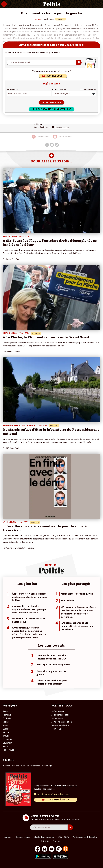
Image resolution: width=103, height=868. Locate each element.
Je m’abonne (57, 718)
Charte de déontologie (44, 837)
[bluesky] (45, 849)
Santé (5, 746)
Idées (5, 725)
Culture (6, 729)
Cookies (56, 841)
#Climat (6, 766)
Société (6, 722)
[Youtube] (52, 849)
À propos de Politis (60, 725)
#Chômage (47, 766)
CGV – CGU (63, 837)
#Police (15, 766)
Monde (6, 732)
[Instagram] (59, 849)
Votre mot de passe (59, 89)
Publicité (45, 841)
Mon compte (57, 729)
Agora (6, 711)
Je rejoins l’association (62, 722)
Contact (7, 837)
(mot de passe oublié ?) (88, 89)
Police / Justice (10, 750)
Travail (6, 736)
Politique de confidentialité (85, 837)
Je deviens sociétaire (61, 715)
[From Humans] (66, 849)
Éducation (7, 743)
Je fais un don (58, 711)
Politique (7, 715)
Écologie (7, 718)
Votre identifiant (13, 89)
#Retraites (35, 766)
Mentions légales (22, 837)
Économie (7, 739)
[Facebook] (38, 849)
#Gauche (25, 766)
